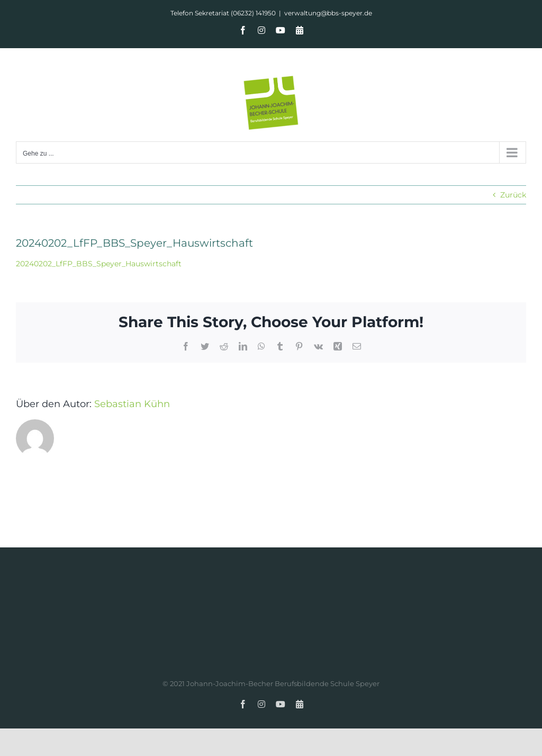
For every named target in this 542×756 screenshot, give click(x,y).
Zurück (513, 195)
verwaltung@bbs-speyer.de (328, 13)
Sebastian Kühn (132, 404)
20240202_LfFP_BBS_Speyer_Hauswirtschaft (99, 264)
